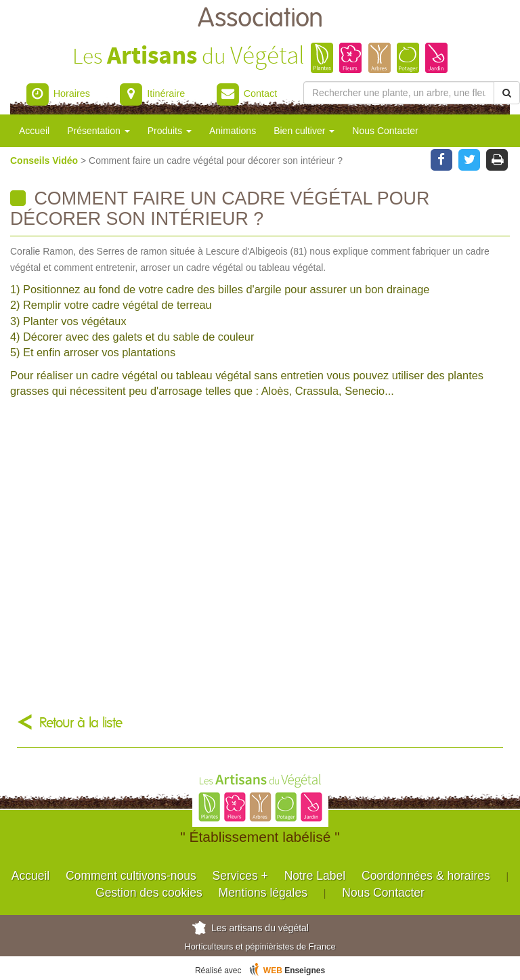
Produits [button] (170, 131)
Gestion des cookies (149, 893)
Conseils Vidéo (45, 161)
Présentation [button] (99, 131)
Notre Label (315, 876)
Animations (233, 131)
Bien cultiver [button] (304, 131)
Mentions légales (263, 893)
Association (260, 19)
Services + (240, 876)
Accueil (34, 131)
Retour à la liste (81, 723)
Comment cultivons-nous (131, 876)
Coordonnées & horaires (426, 876)
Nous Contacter (385, 131)
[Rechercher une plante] (399, 93)
